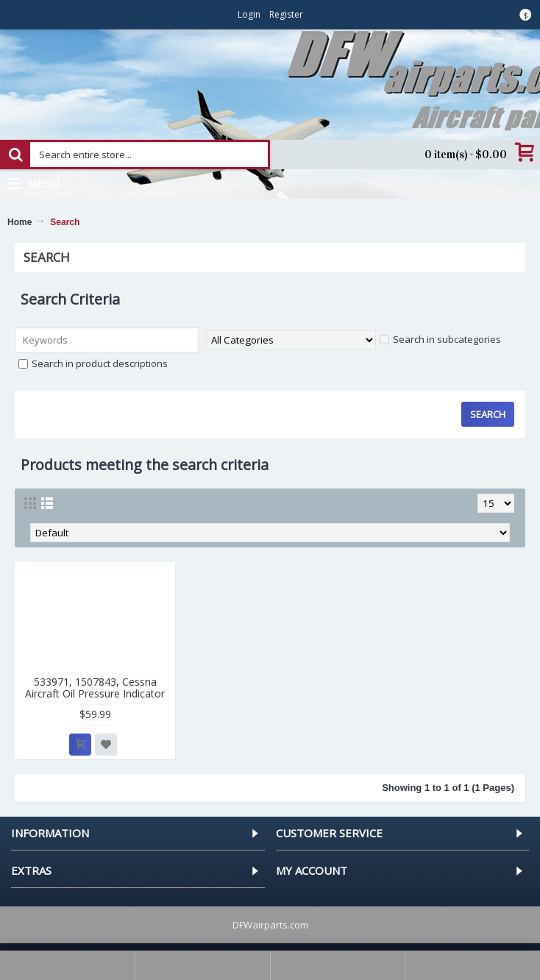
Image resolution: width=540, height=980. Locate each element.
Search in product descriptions (93, 363)
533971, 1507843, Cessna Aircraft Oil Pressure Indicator (95, 687)
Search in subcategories (440, 339)
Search (65, 222)
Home (19, 222)
